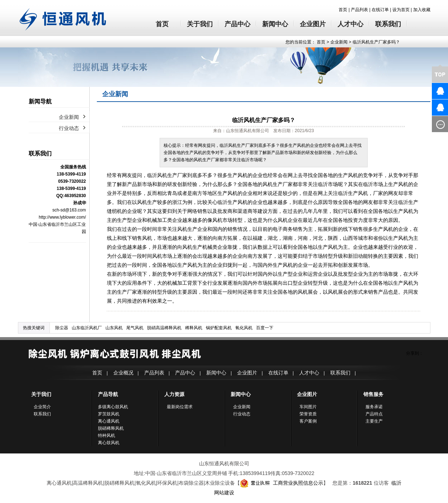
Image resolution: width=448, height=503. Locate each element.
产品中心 (237, 24)
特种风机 (107, 436)
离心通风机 (109, 421)
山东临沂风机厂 (87, 328)
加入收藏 (422, 10)
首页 (343, 10)
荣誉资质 (308, 414)
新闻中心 (275, 24)
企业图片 (313, 24)
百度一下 (265, 328)
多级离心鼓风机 (113, 407)
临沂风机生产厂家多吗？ (376, 42)
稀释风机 (194, 328)
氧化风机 (244, 328)
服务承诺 (374, 407)
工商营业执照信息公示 (282, 483)
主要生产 (374, 421)
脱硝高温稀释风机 (164, 328)
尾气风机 (135, 328)
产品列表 (359, 10)
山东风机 (114, 328)
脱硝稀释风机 (111, 428)
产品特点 (374, 414)
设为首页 (401, 10)
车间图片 (308, 407)
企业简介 (42, 407)
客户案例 (308, 421)
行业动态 (69, 128)
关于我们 (200, 24)
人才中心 (350, 24)
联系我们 (388, 24)
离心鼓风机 (109, 443)
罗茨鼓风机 (109, 414)
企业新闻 (339, 42)
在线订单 (380, 10)
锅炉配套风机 (219, 328)
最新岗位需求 (180, 407)
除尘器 (62, 328)
